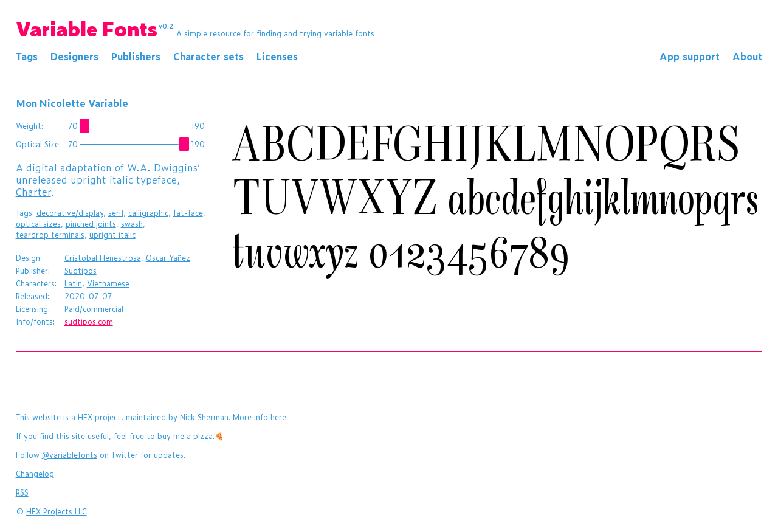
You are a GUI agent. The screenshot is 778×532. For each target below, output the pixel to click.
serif (116, 213)
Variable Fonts (95, 28)
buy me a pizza (185, 436)
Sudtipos (81, 271)
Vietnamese (108, 283)
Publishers (136, 56)
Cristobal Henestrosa (103, 258)
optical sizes (38, 224)
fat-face (188, 213)
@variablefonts (70, 455)
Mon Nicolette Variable (72, 103)
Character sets (208, 56)
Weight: (29, 126)
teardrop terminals (50, 235)
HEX (85, 417)
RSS (22, 492)
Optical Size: (38, 144)
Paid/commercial (94, 309)
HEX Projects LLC (57, 511)
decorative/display (70, 213)
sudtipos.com (89, 322)
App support (690, 56)
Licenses (277, 56)
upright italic (112, 235)
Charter (33, 192)
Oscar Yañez (168, 258)
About (747, 56)
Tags (27, 56)
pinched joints (91, 224)
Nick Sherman (204, 417)
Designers (74, 56)
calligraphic (148, 213)
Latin (73, 283)
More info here (260, 417)
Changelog (35, 474)
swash (132, 224)
